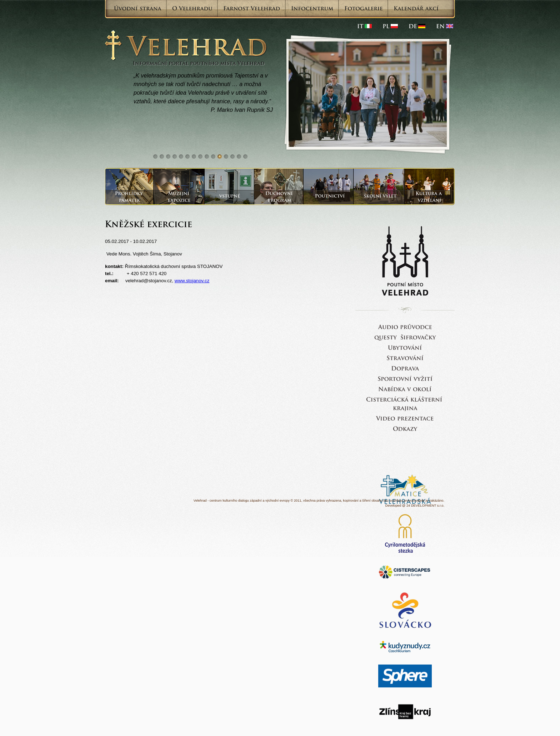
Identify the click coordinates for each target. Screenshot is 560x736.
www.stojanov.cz (192, 281)
